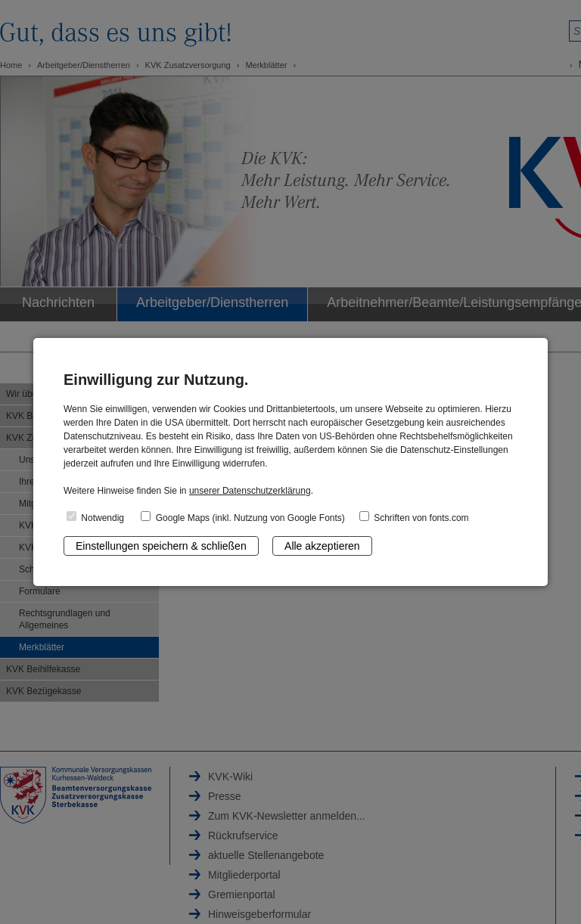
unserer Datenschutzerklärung (250, 491)
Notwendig (95, 517)
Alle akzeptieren (322, 546)
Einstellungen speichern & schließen (161, 546)
